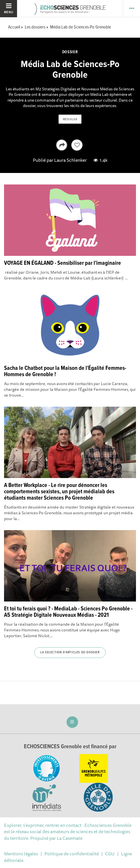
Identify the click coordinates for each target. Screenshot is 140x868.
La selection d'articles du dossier (70, 652)
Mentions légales (21, 854)
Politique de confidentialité (72, 854)
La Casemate (70, 838)
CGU (110, 854)
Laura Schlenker (70, 160)
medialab (70, 119)
